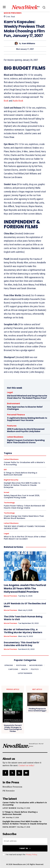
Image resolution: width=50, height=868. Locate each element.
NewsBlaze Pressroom (12, 787)
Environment (13, 404)
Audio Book (18, 101)
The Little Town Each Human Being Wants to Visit (23, 618)
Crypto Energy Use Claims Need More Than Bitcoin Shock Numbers (24, 517)
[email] (25, 841)
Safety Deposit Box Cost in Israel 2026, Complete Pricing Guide (22, 497)
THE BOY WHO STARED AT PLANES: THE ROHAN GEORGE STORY (24, 527)
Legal (10, 392)
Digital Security (9, 827)
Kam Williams (29, 44)
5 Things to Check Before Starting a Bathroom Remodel (20, 813)
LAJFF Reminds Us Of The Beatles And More (25, 605)
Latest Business (11, 523)
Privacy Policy (31, 855)
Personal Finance (16, 415)
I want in (25, 848)
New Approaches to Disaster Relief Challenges (25, 408)
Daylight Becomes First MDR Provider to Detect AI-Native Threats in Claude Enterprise (25, 823)
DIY (4, 818)
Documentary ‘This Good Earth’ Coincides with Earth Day (22, 644)
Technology (9, 503)
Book (6, 101)
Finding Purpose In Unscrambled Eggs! (37, 710)
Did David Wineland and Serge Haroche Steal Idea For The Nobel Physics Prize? (27, 397)
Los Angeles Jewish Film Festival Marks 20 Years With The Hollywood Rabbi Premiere (25, 588)
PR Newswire (9, 791)
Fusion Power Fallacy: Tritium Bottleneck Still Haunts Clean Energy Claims (24, 507)
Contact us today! (26, 765)
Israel (6, 492)
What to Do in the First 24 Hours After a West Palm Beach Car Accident (25, 538)
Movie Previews (13, 13)
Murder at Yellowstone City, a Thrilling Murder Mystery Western (23, 631)
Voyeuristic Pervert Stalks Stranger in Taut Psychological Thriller (13, 728)
